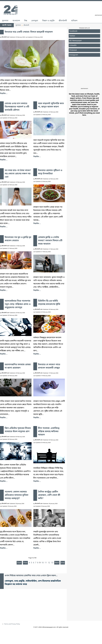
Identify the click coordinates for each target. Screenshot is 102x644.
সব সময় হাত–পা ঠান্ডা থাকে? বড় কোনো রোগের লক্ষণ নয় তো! (18, 174)
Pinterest (73, 50)
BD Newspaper (76, 41)
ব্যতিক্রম (74, 21)
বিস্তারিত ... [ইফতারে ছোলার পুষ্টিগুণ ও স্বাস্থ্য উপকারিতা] (37, 224)
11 (46, 563)
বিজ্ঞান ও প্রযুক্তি (48, 21)
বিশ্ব (26, 21)
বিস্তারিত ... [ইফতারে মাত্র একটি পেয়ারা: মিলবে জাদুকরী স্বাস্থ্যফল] (4, 94)
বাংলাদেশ (16, 21)
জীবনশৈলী (63, 21)
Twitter (72, 36)
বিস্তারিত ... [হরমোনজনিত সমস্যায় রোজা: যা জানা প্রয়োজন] (4, 418)
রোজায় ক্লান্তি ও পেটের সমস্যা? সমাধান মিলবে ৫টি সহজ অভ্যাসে (50, 241)
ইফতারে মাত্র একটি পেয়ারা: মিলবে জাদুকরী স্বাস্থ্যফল (29, 32)
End (63, 563)
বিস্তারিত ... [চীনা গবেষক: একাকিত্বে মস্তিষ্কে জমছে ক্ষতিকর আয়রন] (37, 481)
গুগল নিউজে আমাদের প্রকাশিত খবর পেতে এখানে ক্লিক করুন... (31, 576)
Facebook (73, 31)
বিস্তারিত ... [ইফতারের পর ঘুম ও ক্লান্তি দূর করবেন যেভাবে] (4, 290)
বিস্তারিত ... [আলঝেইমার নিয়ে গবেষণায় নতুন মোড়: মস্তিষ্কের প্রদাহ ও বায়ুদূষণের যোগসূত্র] (4, 354)
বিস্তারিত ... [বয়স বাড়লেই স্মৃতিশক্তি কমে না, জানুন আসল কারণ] (37, 157)
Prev (25, 563)
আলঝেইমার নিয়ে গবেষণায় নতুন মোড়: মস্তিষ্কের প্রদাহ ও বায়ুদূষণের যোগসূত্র (18, 304)
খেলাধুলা (35, 21)
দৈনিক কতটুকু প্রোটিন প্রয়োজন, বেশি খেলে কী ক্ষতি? (49, 495)
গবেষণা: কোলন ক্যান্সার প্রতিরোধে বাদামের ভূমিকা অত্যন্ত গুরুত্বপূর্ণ (17, 495)
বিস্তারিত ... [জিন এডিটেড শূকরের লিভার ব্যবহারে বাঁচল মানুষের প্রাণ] (4, 481)
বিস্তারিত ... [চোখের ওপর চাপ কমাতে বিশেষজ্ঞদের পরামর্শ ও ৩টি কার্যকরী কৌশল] (4, 160)
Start (19, 563)
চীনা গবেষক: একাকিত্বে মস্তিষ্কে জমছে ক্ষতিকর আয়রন (49, 432)
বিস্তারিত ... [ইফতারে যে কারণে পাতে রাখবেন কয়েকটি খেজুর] (37, 418)
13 (52, 563)
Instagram (74, 55)
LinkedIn (73, 45)
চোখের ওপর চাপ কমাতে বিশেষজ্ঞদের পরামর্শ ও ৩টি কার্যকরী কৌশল (17, 107)
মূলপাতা (5, 21)
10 (43, 563)
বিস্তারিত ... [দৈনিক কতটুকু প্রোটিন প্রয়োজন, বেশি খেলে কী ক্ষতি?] (37, 548)
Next (57, 563)
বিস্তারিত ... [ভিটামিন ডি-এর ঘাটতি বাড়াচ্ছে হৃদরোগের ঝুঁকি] (37, 354)
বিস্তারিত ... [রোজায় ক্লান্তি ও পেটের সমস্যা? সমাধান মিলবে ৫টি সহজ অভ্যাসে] (37, 290)
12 (49, 563)
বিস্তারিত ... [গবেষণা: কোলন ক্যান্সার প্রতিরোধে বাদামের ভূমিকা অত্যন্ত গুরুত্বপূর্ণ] (4, 548)
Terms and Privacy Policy (12, 624)
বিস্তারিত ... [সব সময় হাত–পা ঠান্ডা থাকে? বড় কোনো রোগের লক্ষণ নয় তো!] (4, 227)
